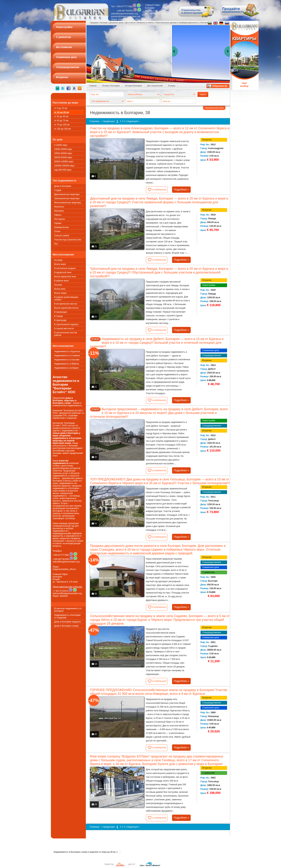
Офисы (58, 215)
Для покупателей (155, 86)
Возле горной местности (66, 308)
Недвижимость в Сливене (67, 356)
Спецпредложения (212, 355)
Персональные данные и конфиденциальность (177, 23)
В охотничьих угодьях (65, 268)
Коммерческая (61, 227)
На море (58, 260)
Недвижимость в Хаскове (67, 360)
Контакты (205, 23)
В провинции (60, 312)
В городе (59, 316)
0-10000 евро (61, 145)
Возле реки (60, 289)
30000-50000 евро (63, 157)
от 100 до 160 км (62, 129)
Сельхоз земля (62, 236)
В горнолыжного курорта (66, 324)
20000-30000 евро (63, 153)
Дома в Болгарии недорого (67, 622)
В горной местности (64, 329)
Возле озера (60, 293)
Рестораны (60, 219)
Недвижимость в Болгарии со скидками (67, 616)
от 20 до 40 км (61, 116)
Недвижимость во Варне (66, 368)
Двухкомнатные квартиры (67, 194)
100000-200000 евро (64, 166)
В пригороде (60, 320)
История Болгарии (133, 86)
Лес (56, 244)
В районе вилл (61, 281)
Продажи (94, 23)
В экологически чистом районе (66, 334)
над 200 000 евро (63, 170)
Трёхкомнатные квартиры (67, 198)
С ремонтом (208, 572)
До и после (130, 23)
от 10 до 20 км (62, 112)
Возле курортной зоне (65, 277)
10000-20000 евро (63, 149)
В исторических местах (66, 304)
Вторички (207, 140)
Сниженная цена (211, 350)
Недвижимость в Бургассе (67, 351)
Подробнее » (181, 190)
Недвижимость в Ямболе (67, 364)
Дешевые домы (117, 23)
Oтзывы (172, 86)
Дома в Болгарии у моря (66, 626)
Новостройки (209, 285)
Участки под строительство (68, 240)
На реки (58, 285)
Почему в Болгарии (111, 86)
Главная (93, 86)
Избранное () (220, 86)
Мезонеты (59, 207)
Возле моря (60, 264)
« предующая (108, 121)
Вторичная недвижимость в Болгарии (68, 610)
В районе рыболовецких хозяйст (66, 298)
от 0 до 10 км (61, 108)
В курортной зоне (63, 272)
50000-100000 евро (64, 162)
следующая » (133, 121)
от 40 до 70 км (61, 121)
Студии (58, 190)
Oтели (57, 231)
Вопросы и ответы (146, 23)
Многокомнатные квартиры (68, 203)
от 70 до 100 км (62, 125)
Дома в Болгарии (63, 186)
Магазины (59, 211)
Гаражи (58, 223)
